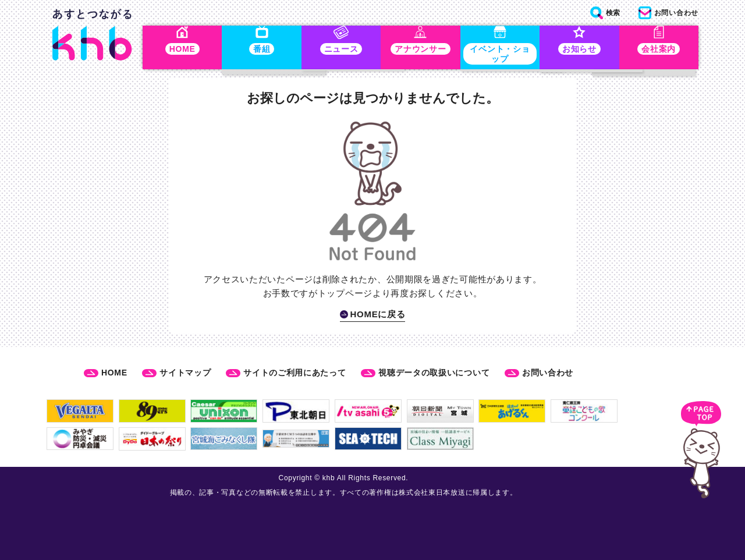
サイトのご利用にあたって (295, 373)
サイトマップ (185, 373)
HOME (114, 373)
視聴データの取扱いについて (434, 373)
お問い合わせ (548, 373)
